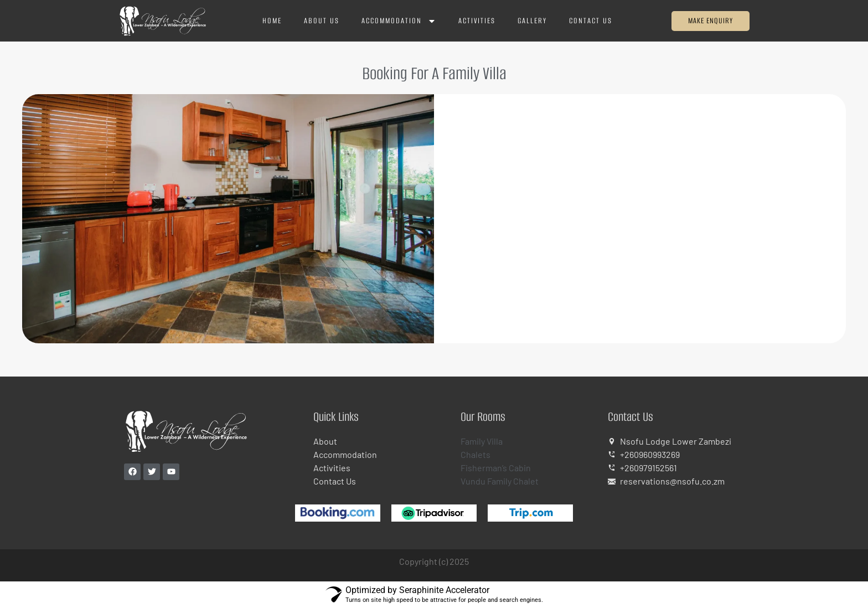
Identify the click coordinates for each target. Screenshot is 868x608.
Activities (477, 21)
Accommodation (399, 21)
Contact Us (591, 21)
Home (272, 21)
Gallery (532, 21)
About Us (322, 21)
